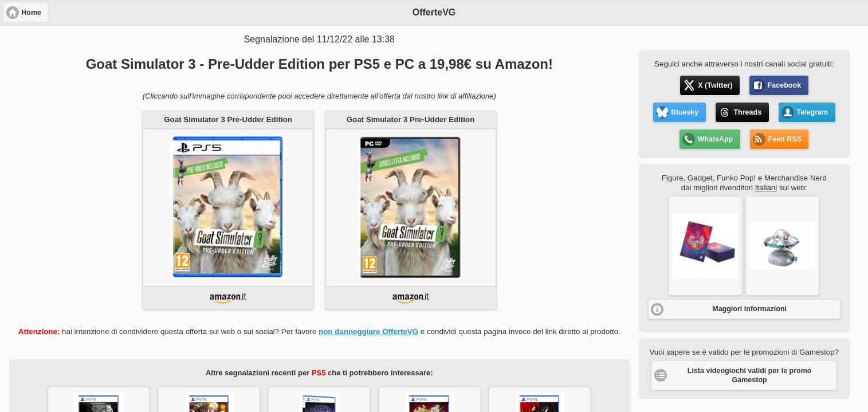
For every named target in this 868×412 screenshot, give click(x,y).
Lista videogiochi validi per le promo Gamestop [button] (750, 375)
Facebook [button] (784, 85)
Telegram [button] (812, 112)
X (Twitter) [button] (715, 85)
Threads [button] (747, 112)
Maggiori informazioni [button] (749, 309)
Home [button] (31, 13)
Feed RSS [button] (785, 139)
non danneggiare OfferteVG (368, 331)
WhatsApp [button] (715, 139)
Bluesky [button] (685, 112)
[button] (706, 246)
